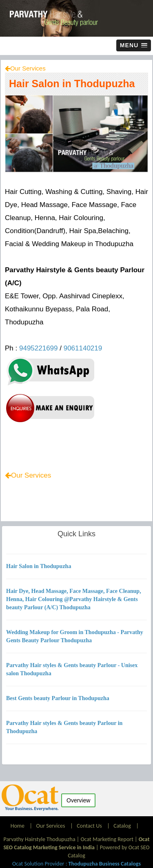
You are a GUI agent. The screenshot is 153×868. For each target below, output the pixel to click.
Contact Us (89, 826)
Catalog (122, 826)
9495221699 (39, 348)
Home (18, 826)
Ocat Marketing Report (107, 839)
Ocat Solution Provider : (76, 864)
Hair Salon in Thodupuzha (72, 84)
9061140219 (83, 348)
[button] (134, 45)
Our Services (28, 68)
